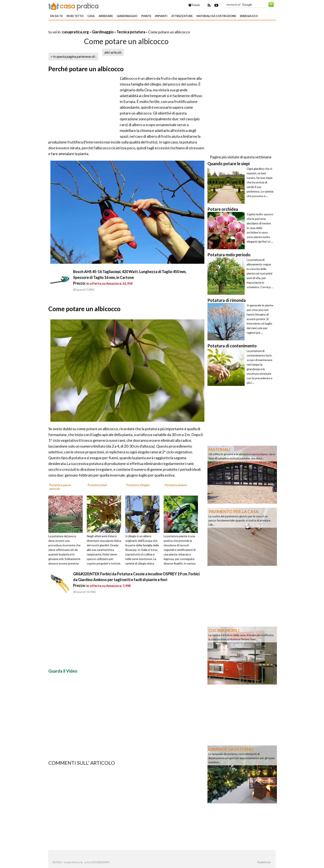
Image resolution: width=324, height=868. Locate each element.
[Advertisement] (97, 27)
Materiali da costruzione (216, 16)
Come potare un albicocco (84, 309)
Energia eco (249, 16)
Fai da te (56, 16)
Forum (194, 5)
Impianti (161, 16)
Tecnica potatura (131, 32)
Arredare (106, 16)
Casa (91, 16)
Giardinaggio (127, 16)
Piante (146, 16)
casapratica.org (76, 32)
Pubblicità (264, 862)
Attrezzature (182, 16)
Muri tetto (75, 16)
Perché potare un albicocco (86, 69)
